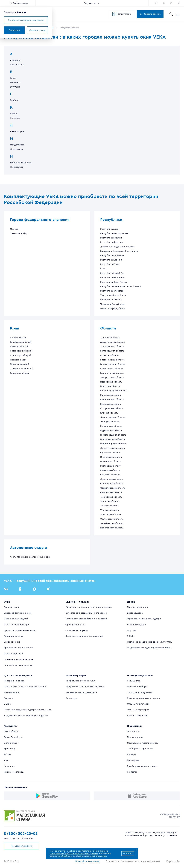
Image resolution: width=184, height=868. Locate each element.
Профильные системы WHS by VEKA (85, 687)
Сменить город (37, 30)
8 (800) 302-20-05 (21, 834)
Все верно (14, 30)
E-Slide (131, 636)
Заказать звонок (150, 14)
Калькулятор (122, 14)
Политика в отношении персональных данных (133, 861)
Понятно (128, 854)
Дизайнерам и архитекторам (142, 766)
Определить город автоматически (26, 20)
